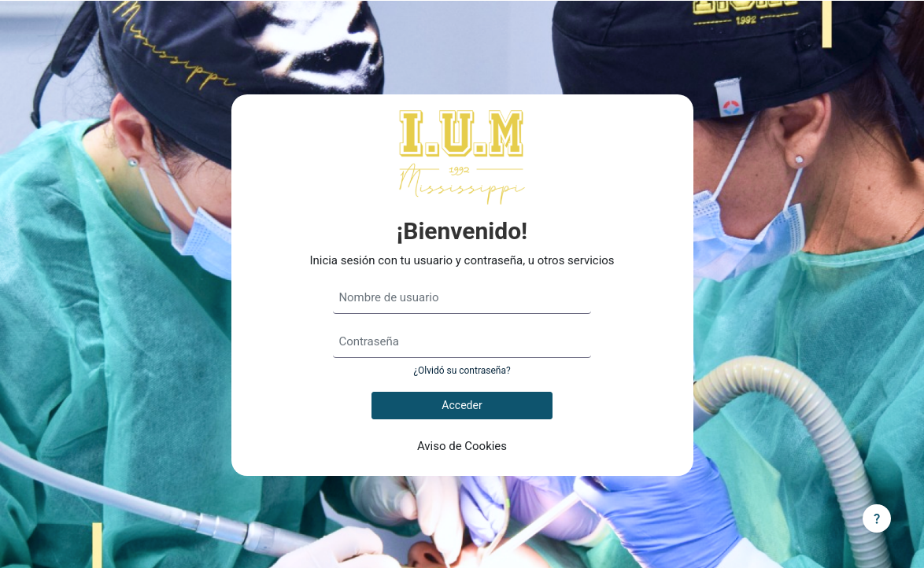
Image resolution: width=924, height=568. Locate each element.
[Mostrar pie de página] (877, 518)
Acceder (462, 405)
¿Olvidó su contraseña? (462, 371)
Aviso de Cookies (462, 446)
